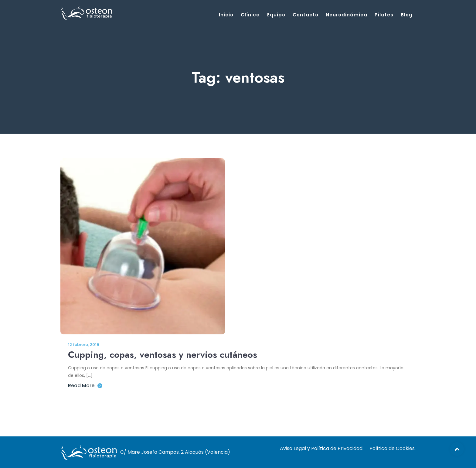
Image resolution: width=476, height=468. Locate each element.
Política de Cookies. (393, 448)
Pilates (384, 15)
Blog (407, 15)
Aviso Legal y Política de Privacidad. (322, 448)
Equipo (276, 15)
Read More (85, 386)
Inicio (226, 15)
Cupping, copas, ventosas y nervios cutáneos (163, 355)
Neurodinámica (347, 15)
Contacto (306, 15)
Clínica (250, 15)
